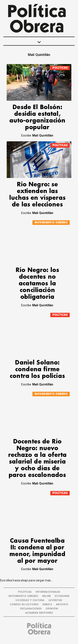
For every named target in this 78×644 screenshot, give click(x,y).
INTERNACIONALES (48, 592)
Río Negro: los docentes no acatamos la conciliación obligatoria (37, 284)
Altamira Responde (39, 613)
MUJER (46, 596)
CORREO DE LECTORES (24, 605)
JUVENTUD (55, 600)
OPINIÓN (52, 609)
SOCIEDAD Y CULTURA (30, 600)
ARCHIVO (62, 605)
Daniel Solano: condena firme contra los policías (37, 369)
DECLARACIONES (31, 609)
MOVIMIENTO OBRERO (51, 222)
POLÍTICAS (60, 68)
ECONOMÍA (62, 596)
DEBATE (47, 605)
